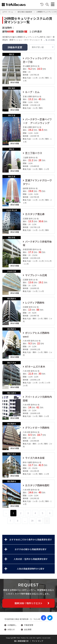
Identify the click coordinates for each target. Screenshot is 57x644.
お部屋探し (12, 625)
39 (32, 521)
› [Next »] (47, 521)
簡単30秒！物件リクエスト (28, 603)
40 (40, 521)
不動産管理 (29, 625)
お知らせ (11, 629)
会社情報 (28, 629)
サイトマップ (38, 641)
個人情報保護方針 (21, 641)
